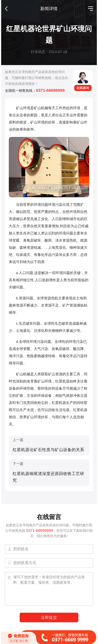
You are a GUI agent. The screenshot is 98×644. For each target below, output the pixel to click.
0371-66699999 (50, 90)
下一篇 (49, 473)
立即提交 (49, 617)
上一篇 (49, 445)
